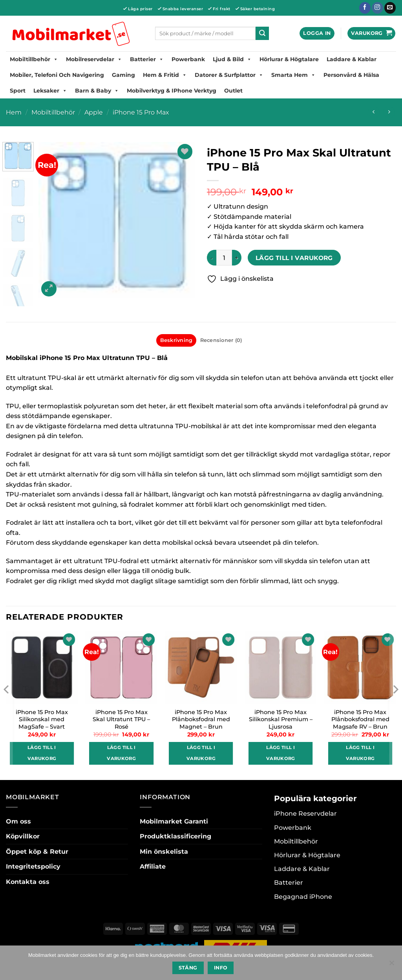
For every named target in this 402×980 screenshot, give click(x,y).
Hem (14, 112)
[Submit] (262, 33)
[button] (317, 34)
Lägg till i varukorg (294, 258)
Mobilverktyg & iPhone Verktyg (172, 91)
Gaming (123, 75)
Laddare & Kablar (352, 59)
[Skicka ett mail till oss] (390, 8)
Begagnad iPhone (303, 897)
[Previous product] (389, 112)
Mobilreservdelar (94, 59)
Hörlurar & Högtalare (289, 59)
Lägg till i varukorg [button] (42, 753)
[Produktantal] (224, 258)
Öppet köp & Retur (37, 852)
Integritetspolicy (33, 866)
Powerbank (188, 59)
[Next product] (374, 112)
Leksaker (50, 91)
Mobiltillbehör (34, 59)
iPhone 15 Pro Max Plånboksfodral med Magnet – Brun (201, 719)
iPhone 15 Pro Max (141, 112)
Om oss (18, 821)
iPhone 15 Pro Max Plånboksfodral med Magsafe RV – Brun (360, 719)
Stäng (188, 968)
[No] (391, 965)
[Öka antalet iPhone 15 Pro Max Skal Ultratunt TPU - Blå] (237, 258)
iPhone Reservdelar (305, 814)
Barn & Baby (97, 91)
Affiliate (153, 866)
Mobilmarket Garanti (174, 821)
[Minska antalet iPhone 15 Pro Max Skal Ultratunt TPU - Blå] (212, 258)
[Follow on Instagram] (377, 8)
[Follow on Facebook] (365, 8)
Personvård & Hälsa (351, 75)
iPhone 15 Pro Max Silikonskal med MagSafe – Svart (42, 719)
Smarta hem (293, 75)
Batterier (147, 59)
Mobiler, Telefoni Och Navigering (57, 75)
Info (221, 968)
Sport (18, 91)
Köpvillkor (23, 836)
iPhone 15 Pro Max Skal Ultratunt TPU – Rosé (121, 719)
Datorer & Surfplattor (229, 75)
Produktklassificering (175, 836)
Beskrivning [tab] (176, 340)
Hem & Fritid (165, 75)
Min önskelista (164, 852)
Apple (94, 112)
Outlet (233, 91)
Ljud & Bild (232, 59)
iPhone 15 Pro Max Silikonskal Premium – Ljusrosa (281, 719)
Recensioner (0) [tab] (221, 340)
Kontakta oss (28, 882)
